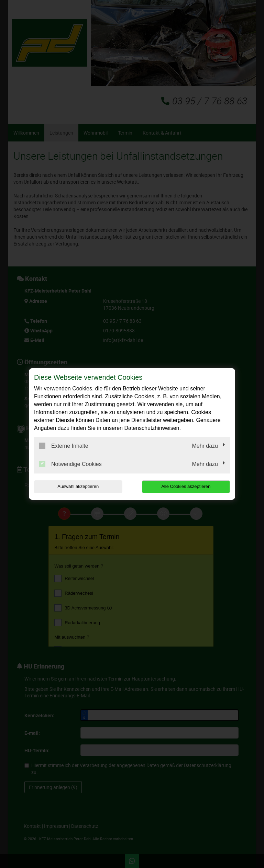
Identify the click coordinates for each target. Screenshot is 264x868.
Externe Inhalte (64, 446)
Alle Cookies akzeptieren (186, 486)
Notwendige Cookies (70, 464)
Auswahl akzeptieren (78, 486)
